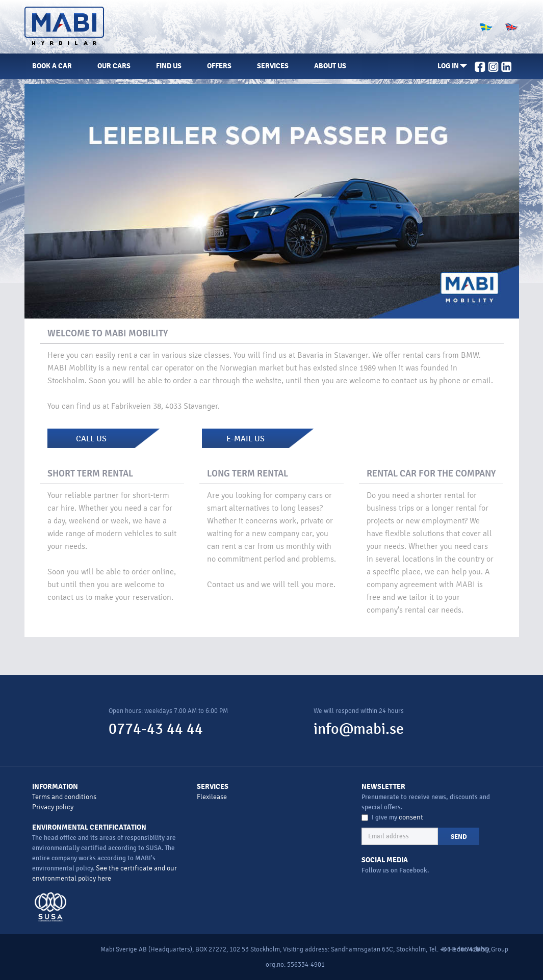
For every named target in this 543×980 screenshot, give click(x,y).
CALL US (91, 439)
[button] (452, 66)
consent (411, 817)
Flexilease (212, 797)
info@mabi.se (359, 729)
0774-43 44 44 (156, 729)
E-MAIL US (245, 439)
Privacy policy (53, 807)
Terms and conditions (64, 797)
